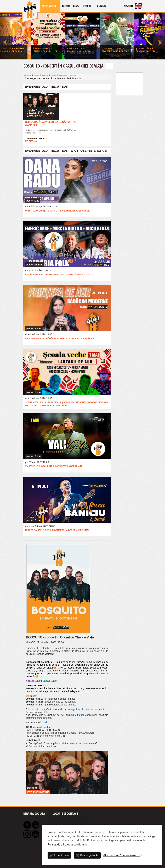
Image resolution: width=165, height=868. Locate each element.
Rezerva (31, 141)
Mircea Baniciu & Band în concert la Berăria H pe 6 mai (57, 530)
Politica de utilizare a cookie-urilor (68, 845)
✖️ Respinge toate (87, 855)
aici (47, 722)
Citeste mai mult (35, 138)
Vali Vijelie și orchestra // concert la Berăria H (53, 466)
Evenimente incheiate (64, 75)
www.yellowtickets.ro (78, 709)
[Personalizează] (123, 855)
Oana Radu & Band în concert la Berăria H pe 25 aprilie (58, 211)
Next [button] (159, 36)
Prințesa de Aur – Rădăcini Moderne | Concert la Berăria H (60, 339)
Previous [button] (6, 36)
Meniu (66, 6)
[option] (83, 37)
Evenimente (50, 6)
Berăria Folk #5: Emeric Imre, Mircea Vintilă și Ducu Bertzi (59, 275)
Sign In (128, 6)
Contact (102, 6)
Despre (88, 6)
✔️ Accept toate (59, 855)
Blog (76, 6)
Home (28, 75)
